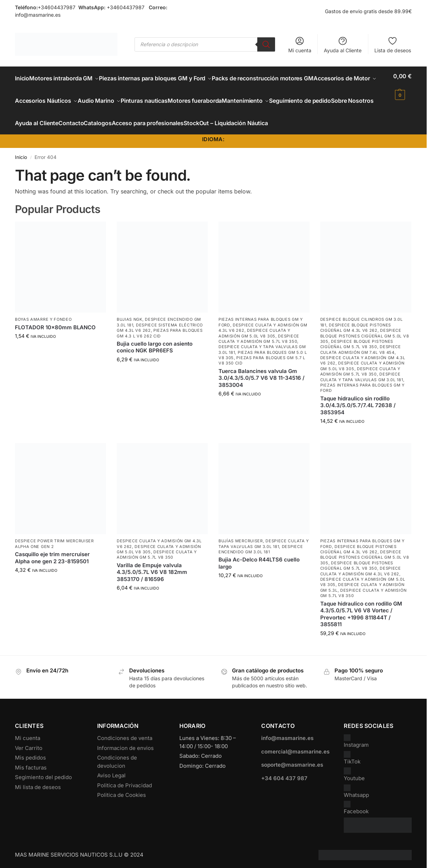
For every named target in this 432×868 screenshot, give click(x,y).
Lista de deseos (393, 45)
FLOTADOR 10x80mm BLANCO (55, 334)
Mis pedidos (30, 764)
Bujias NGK (130, 326)
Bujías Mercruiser (241, 548)
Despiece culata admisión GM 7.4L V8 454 (361, 356)
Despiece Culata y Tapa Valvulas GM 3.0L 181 (362, 384)
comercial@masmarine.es (295, 758)
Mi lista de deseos (38, 794)
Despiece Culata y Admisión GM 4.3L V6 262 (361, 578)
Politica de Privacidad (125, 792)
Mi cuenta (300, 45)
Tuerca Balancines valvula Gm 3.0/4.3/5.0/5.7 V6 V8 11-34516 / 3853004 (262, 384)
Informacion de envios (125, 754)
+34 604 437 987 (284, 785)
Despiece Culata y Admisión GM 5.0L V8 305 (254, 340)
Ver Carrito (29, 754)
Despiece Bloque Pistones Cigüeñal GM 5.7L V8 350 (357, 350)
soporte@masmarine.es (292, 771)
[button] (402, 85)
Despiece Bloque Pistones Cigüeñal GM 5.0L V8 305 (365, 343)
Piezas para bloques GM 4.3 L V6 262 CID (160, 340)
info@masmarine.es (38, 15)
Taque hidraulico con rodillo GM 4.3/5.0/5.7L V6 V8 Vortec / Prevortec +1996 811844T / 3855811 (361, 621)
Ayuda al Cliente (343, 45)
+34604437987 (57, 7)
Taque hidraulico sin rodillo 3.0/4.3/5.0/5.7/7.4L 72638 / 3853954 (358, 412)
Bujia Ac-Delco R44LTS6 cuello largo (259, 570)
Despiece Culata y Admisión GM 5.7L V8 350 (259, 345)
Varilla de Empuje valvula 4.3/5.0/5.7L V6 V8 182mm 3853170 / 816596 (152, 579)
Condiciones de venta (125, 745)
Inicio (21, 164)
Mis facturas (31, 774)
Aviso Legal (111, 782)
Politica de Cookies (122, 802)
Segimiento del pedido (43, 784)
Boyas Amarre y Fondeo (43, 326)
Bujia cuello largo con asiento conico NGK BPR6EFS (155, 354)
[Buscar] (266, 44)
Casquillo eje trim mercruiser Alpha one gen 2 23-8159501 (52, 565)
